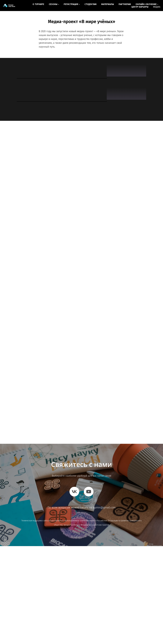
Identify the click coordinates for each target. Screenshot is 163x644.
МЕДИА (157, 7)
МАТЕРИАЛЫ (108, 4)
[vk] (74, 590)
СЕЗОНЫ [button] (53, 4)
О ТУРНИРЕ (38, 4)
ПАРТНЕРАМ (125, 4)
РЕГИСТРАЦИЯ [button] (71, 4)
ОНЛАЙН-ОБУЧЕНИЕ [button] (146, 4)
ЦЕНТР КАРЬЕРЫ (140, 7)
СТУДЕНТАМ (91, 4)
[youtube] (89, 590)
